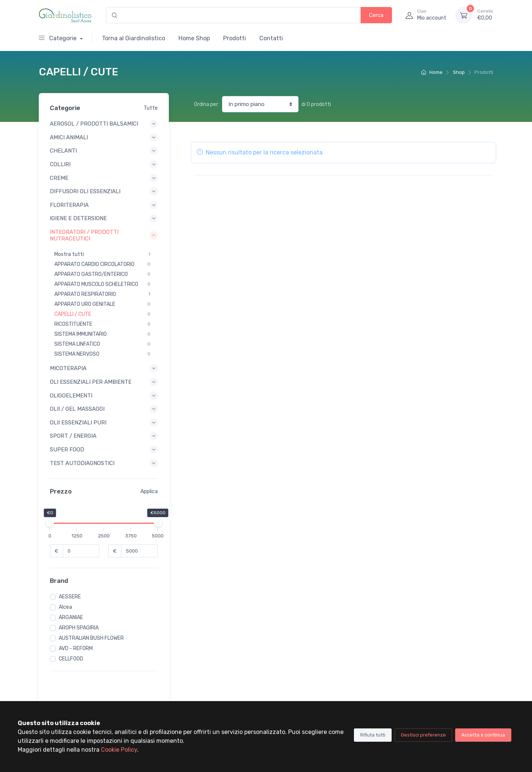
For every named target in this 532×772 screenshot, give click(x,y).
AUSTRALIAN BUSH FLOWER (91, 638)
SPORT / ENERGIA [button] (104, 436)
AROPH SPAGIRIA (79, 628)
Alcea (65, 607)
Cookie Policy (119, 750)
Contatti (271, 38)
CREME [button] (104, 178)
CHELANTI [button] (104, 151)
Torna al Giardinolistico (134, 38)
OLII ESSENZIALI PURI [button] (104, 423)
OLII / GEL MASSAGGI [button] (104, 409)
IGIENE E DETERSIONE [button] (104, 218)
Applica (149, 491)
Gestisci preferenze (423, 735)
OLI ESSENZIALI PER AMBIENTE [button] (104, 382)
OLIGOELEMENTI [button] (104, 396)
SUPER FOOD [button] (104, 450)
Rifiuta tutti (373, 735)
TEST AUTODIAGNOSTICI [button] (104, 463)
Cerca (376, 15)
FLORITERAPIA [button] (104, 205)
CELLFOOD (71, 659)
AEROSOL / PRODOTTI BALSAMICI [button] (104, 124)
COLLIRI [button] (104, 164)
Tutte (151, 108)
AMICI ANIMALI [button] (104, 137)
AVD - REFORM (76, 648)
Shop (459, 72)
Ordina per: (207, 104)
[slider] (50, 523)
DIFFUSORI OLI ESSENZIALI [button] (104, 191)
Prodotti (235, 38)
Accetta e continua (483, 735)
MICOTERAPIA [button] (104, 368)
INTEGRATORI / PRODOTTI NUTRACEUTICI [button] (104, 235)
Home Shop (194, 38)
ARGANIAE (71, 617)
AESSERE (70, 597)
